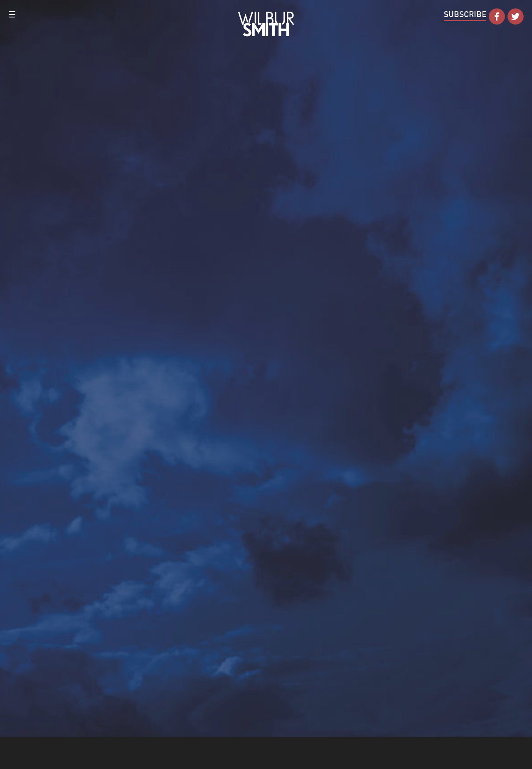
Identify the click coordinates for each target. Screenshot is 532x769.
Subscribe (465, 14)
